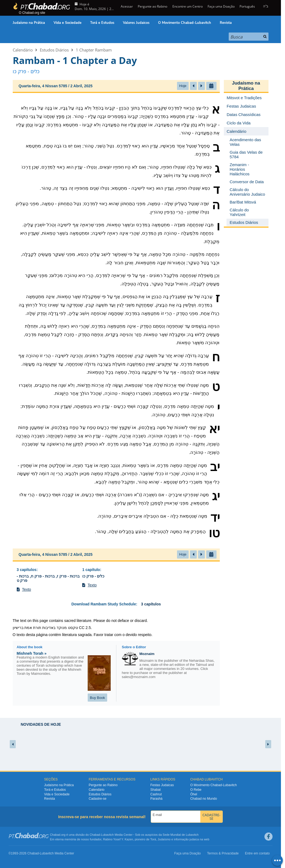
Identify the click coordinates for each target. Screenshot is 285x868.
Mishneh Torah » (32, 653)
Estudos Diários (54, 50)
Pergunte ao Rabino (153, 6)
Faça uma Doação (221, 6)
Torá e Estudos (102, 23)
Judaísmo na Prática (29, 23)
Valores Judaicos (136, 23)
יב (215, 467)
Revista (226, 23)
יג (216, 496)
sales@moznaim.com (139, 677)
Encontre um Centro (188, 6)
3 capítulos (27, 570)
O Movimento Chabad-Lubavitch (185, 23)
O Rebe (196, 790)
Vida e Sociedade (68, 23)
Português (247, 6)
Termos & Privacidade (223, 853)
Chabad (95, 835)
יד (215, 518)
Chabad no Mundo (204, 799)
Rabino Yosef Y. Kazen (118, 839)
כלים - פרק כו (93, 576)
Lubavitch (107, 835)
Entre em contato (257, 853)
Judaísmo (164, 839)
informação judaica (186, 839)
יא (214, 429)
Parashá (157, 799)
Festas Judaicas (162, 785)
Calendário (23, 50)
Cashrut (156, 794)
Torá (153, 839)
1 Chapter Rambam (94, 50)
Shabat (156, 790)
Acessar (126, 6)
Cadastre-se (98, 799)
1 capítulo (91, 570)
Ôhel (194, 794)
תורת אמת (33, 628)
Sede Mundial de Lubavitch (181, 835)
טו (214, 533)
